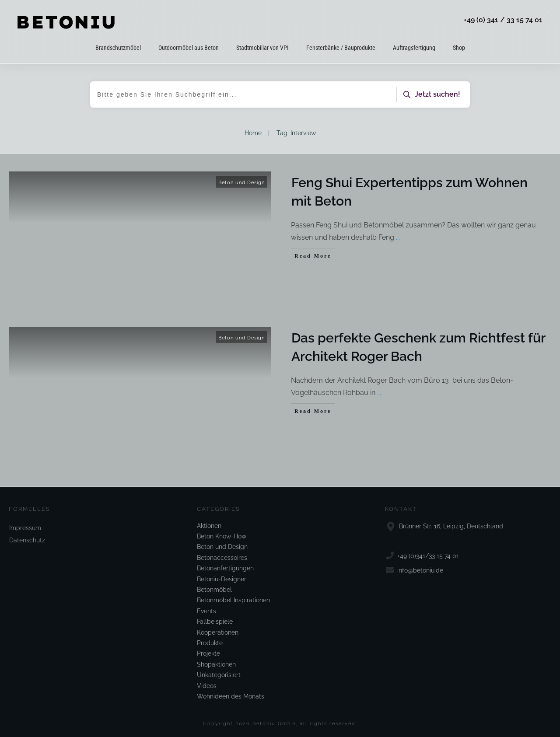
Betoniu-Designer (222, 579)
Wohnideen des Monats (231, 696)
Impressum (25, 528)
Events (206, 611)
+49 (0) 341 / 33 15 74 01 (503, 20)
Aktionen (209, 526)
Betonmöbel (214, 590)
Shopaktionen (216, 664)
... (398, 237)
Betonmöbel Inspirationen (233, 600)
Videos (207, 686)
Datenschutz (27, 540)
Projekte (208, 653)
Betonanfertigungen (225, 568)
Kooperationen (218, 632)
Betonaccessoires (222, 558)
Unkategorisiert (219, 675)
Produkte (210, 643)
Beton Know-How (222, 536)
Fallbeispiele (215, 622)
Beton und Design (241, 183)
